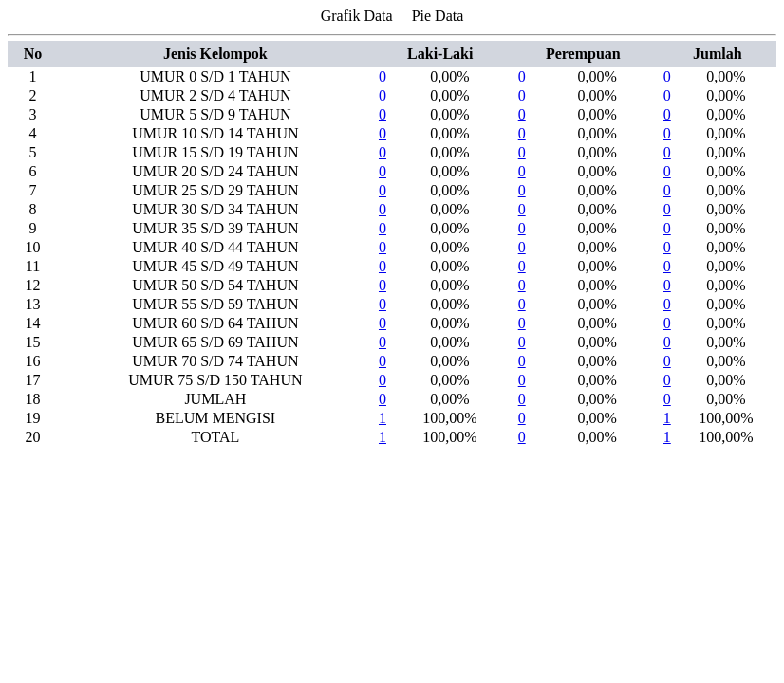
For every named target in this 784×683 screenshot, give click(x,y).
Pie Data (438, 16)
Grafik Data (357, 16)
